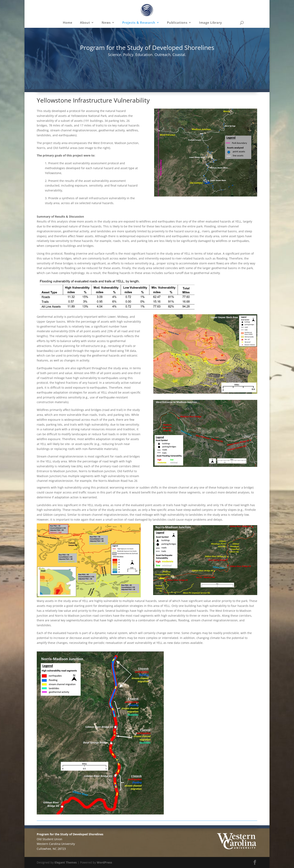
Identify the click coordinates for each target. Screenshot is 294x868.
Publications (177, 23)
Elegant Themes (66, 862)
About (85, 23)
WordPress (104, 862)
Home (68, 23)
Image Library (210, 23)
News (106, 23)
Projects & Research (139, 23)
